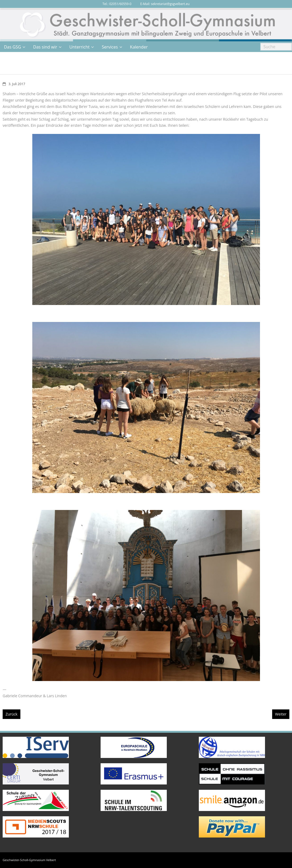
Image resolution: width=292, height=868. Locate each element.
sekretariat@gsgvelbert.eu (170, 4)
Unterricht (79, 47)
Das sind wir (45, 47)
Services (110, 47)
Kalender (139, 47)
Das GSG (12, 47)
